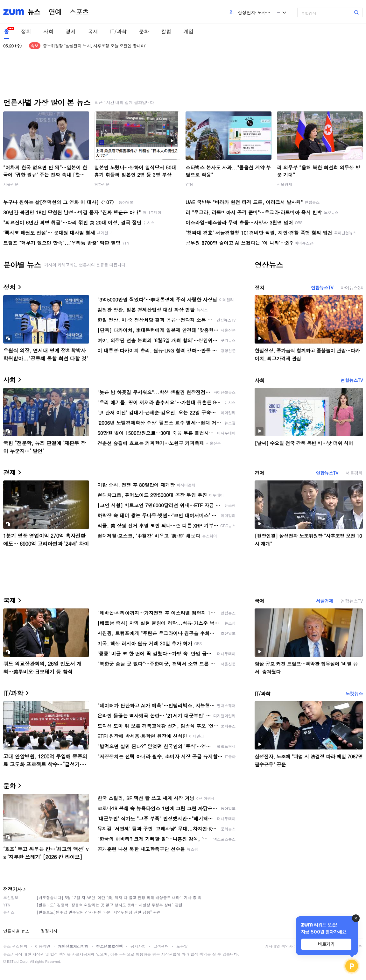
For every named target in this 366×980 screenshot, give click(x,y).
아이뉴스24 (352, 288)
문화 (144, 31)
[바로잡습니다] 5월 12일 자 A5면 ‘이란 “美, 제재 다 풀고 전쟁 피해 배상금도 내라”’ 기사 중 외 (119, 897)
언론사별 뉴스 (16, 931)
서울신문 (11, 184)
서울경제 (285, 184)
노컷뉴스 (354, 693)
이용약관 (43, 946)
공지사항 (138, 946)
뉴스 (34, 12)
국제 (93, 31)
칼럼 (166, 31)
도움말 (182, 946)
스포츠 (79, 12)
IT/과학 (118, 31)
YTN (189, 184)
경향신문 (102, 184)
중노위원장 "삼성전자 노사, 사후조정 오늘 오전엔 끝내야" (95, 46)
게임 (188, 31)
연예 (55, 12)
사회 (48, 31)
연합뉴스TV (322, 288)
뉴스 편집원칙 (15, 946)
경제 (71, 31)
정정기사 (12, 889)
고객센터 (161, 946)
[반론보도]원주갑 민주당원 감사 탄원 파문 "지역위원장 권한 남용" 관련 (99, 912)
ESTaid (13, 961)
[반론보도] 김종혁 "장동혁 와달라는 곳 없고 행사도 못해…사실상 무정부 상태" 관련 (109, 905)
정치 (26, 31)
